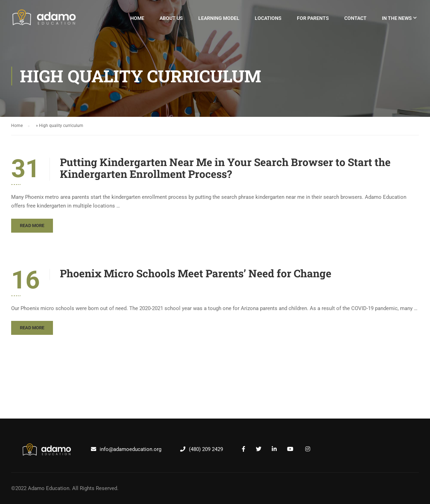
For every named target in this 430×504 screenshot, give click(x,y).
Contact (355, 18)
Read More (32, 225)
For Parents (313, 18)
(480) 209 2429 (206, 449)
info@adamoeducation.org (130, 449)
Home (137, 18)
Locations (268, 18)
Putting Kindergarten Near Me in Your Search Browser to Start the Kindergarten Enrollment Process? (225, 168)
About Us (171, 18)
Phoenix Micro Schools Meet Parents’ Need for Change (196, 273)
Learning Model (219, 18)
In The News (397, 18)
